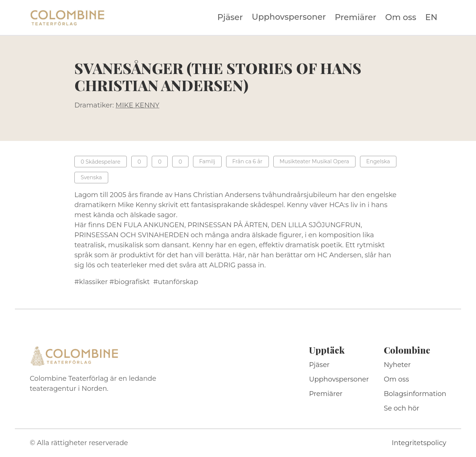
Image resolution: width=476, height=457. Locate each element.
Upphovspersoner (289, 17)
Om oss (401, 17)
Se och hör (402, 408)
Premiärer (356, 17)
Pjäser (230, 17)
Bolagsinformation (415, 394)
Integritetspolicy (419, 443)
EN (431, 17)
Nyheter (397, 365)
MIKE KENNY (137, 105)
